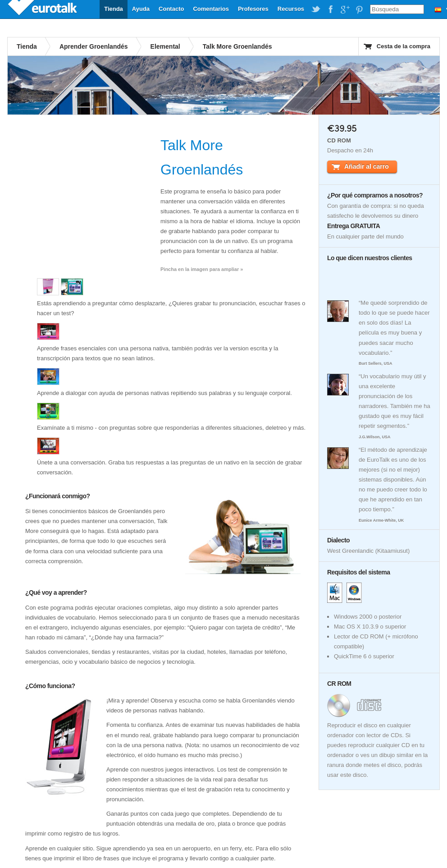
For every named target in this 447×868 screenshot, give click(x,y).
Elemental (165, 46)
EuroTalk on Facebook (330, 9)
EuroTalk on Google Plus (345, 9)
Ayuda (141, 9)
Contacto (171, 9)
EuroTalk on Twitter (316, 9)
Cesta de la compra (404, 46)
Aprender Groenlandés (94, 46)
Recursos (291, 9)
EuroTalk (43, 9)
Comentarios (211, 9)
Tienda (114, 9)
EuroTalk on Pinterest (359, 9)
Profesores (253, 9)
